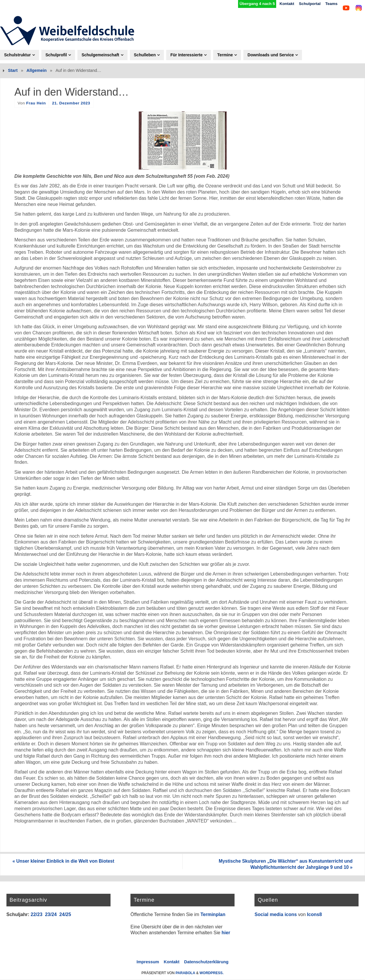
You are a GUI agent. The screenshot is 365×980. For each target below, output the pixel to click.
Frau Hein (36, 103)
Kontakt (283, 4)
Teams (330, 4)
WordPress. (212, 973)
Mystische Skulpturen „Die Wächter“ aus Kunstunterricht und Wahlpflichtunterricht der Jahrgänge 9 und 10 (282, 864)
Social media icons (276, 915)
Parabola (185, 973)
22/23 (36, 915)
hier (226, 933)
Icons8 (314, 915)
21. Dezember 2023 (71, 103)
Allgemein (36, 70)
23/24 (51, 915)
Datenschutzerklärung (206, 962)
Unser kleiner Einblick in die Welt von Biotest (67, 861)
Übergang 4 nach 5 (251, 4)
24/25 (65, 915)
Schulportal (307, 4)
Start (13, 70)
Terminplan (213, 915)
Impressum (148, 962)
